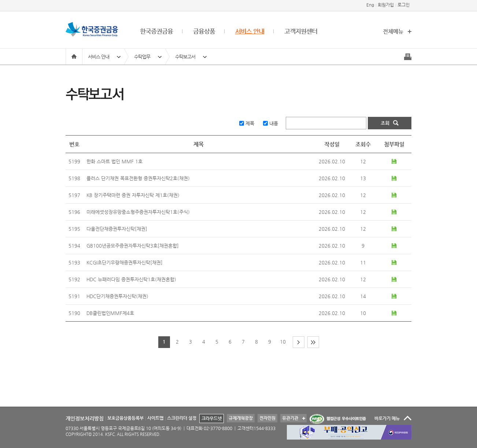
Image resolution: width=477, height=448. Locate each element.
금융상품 (204, 31)
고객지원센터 (301, 31)
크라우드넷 (212, 418)
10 (283, 342)
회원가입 (386, 5)
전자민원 (267, 418)
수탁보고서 (185, 57)
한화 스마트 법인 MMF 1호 (114, 161)
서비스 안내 (250, 31)
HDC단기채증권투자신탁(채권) (117, 296)
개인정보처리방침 (85, 418)
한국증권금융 (156, 31)
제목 (250, 123)
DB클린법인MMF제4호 (110, 313)
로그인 (404, 5)
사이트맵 (155, 418)
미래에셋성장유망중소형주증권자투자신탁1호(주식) (138, 212)
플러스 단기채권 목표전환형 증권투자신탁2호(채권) (138, 178)
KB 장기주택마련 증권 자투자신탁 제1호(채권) (133, 195)
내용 (274, 123)
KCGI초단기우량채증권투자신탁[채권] (125, 262)
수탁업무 (142, 57)
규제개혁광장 (241, 418)
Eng (370, 5)
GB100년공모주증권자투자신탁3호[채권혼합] (133, 246)
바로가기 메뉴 (387, 418)
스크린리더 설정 (182, 418)
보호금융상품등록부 (125, 418)
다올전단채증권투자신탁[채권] (117, 229)
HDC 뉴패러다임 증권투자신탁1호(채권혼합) (131, 279)
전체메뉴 (393, 31)
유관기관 (289, 417)
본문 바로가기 (0, 0)
